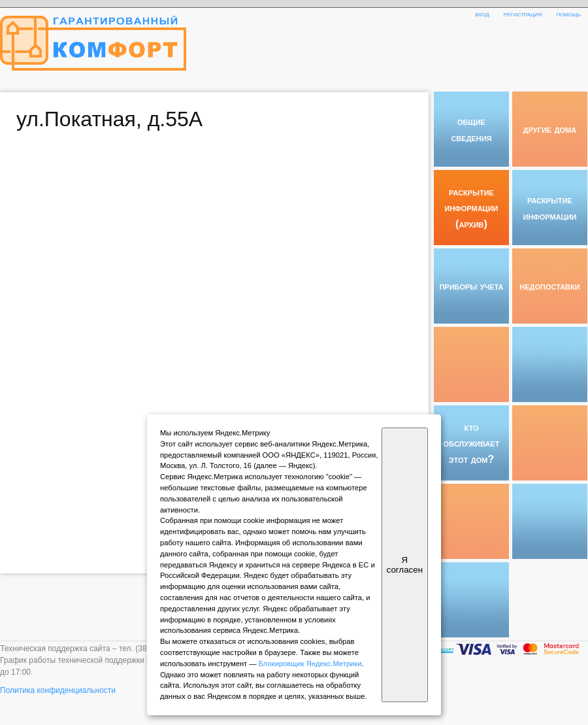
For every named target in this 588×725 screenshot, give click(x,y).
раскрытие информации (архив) (472, 208)
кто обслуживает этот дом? (472, 443)
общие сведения (471, 129)
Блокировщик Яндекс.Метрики (310, 664)
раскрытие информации (550, 207)
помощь (568, 14)
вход (482, 14)
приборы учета (471, 286)
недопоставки (549, 286)
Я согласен (405, 565)
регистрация (523, 14)
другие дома (550, 129)
